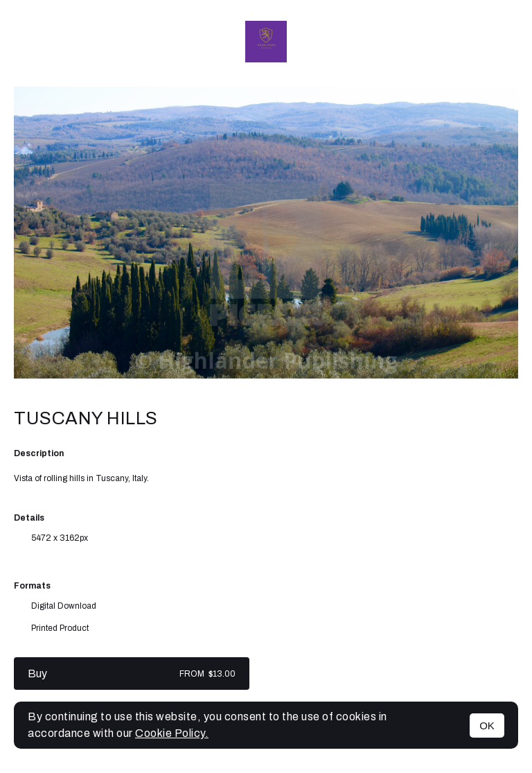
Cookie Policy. (172, 733)
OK (487, 726)
